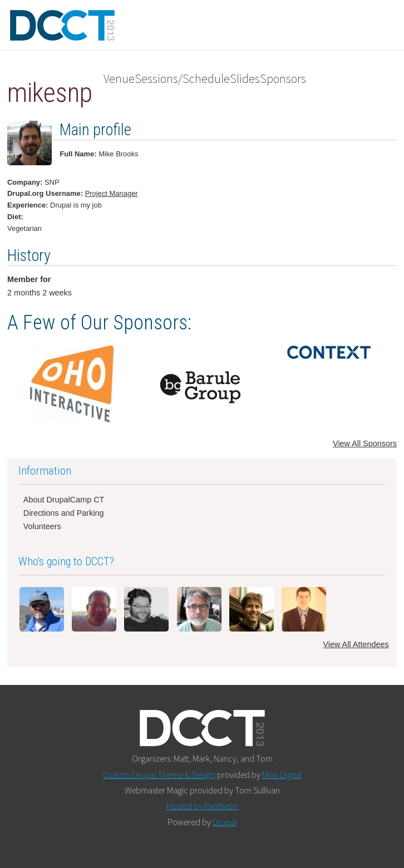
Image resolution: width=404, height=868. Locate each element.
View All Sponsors (365, 443)
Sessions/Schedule (182, 79)
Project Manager (112, 193)
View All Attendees (356, 644)
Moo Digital (282, 775)
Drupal (225, 822)
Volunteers (42, 526)
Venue (119, 79)
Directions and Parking (64, 513)
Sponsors (283, 79)
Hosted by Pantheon (202, 806)
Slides (245, 79)
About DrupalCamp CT (64, 500)
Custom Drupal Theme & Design (159, 775)
